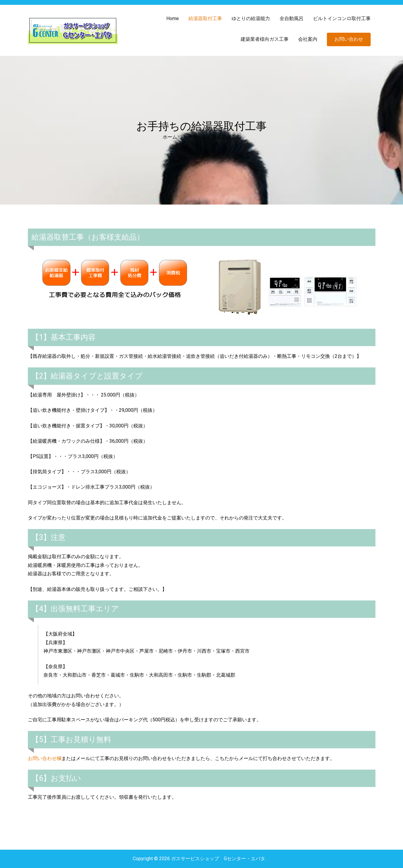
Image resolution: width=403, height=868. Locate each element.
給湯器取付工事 (205, 18)
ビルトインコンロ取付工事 (342, 18)
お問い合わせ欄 (45, 758)
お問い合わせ (349, 39)
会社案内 (308, 39)
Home (173, 18)
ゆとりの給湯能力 (251, 18)
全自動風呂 (292, 18)
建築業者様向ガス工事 (265, 39)
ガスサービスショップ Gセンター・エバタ (218, 859)
